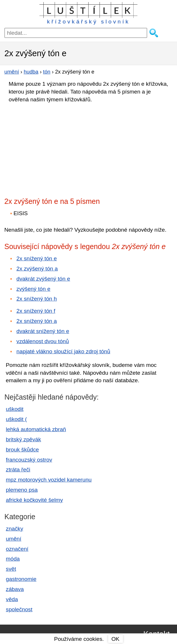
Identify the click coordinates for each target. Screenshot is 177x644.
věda (12, 599)
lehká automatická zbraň (36, 429)
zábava (15, 589)
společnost (19, 609)
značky (14, 529)
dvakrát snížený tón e (43, 331)
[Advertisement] (55, 148)
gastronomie (21, 579)
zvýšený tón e (33, 289)
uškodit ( (16, 419)
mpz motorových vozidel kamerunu (49, 480)
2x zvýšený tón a (37, 269)
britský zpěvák (23, 439)
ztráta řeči (18, 470)
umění (13, 539)
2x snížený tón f (36, 311)
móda (13, 559)
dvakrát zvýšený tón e (43, 279)
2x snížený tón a (37, 321)
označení (17, 549)
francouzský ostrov (29, 460)
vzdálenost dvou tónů (43, 341)
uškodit (15, 409)
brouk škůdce (22, 450)
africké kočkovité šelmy (34, 500)
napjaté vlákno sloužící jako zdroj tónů (63, 351)
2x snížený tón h (37, 299)
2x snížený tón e (37, 258)
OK (115, 639)
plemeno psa (22, 490)
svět (11, 569)
